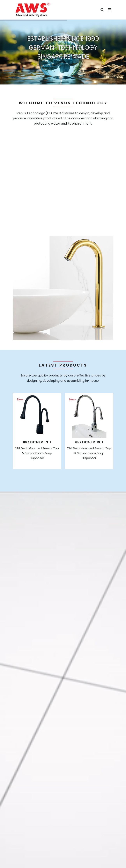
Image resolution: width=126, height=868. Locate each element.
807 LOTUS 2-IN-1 (37, 442)
